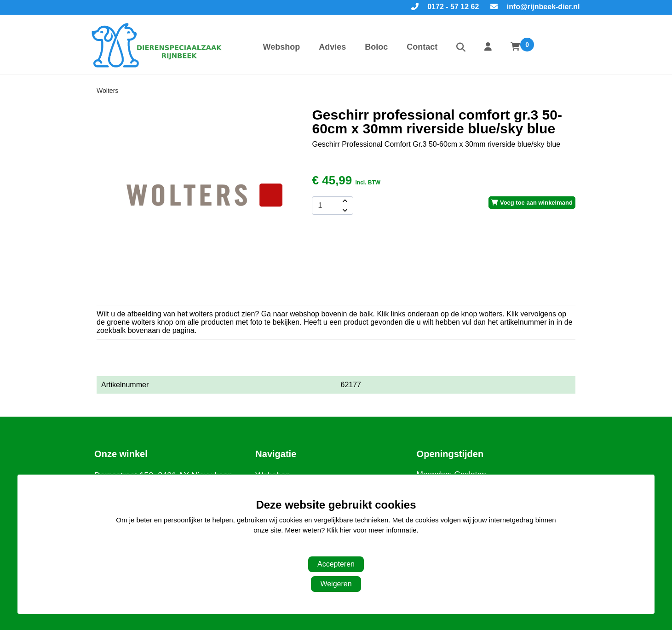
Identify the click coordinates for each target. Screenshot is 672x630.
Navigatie (276, 454)
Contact (422, 47)
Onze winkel (121, 454)
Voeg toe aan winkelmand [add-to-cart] (532, 203)
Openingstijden (450, 454)
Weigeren (336, 584)
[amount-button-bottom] (344, 210)
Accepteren (336, 564)
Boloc (376, 47)
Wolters (107, 91)
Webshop (282, 47)
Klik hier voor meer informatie (372, 530)
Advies (332, 47)
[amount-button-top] (344, 201)
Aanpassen (331, 549)
